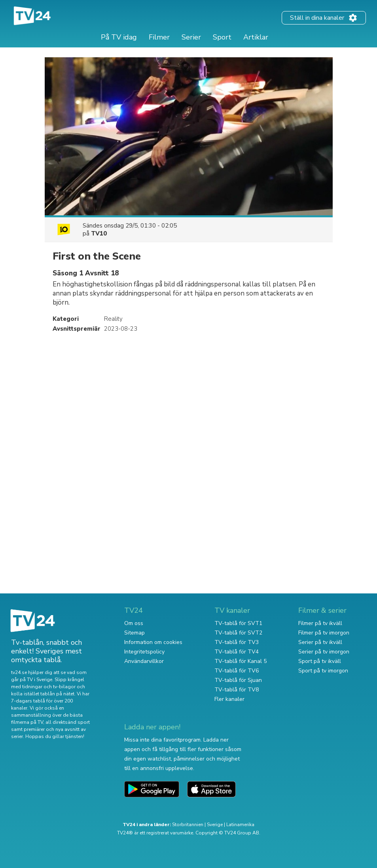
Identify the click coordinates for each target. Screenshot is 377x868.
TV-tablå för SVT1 (238, 623)
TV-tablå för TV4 (237, 652)
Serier (191, 37)
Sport (222, 37)
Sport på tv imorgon (323, 671)
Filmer (159, 37)
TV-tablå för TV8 (237, 690)
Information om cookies (153, 642)
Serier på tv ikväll (320, 642)
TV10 (99, 233)
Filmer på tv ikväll (320, 623)
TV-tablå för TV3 (237, 642)
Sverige (215, 825)
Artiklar (256, 37)
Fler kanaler (229, 699)
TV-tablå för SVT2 (238, 633)
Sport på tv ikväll (320, 661)
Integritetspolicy (144, 652)
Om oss (134, 623)
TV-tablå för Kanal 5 (241, 661)
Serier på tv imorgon (324, 652)
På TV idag (119, 37)
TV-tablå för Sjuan (238, 680)
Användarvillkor (144, 661)
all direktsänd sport (68, 722)
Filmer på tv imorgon (324, 633)
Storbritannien (188, 825)
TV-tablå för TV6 (237, 671)
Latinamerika (240, 825)
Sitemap (135, 633)
